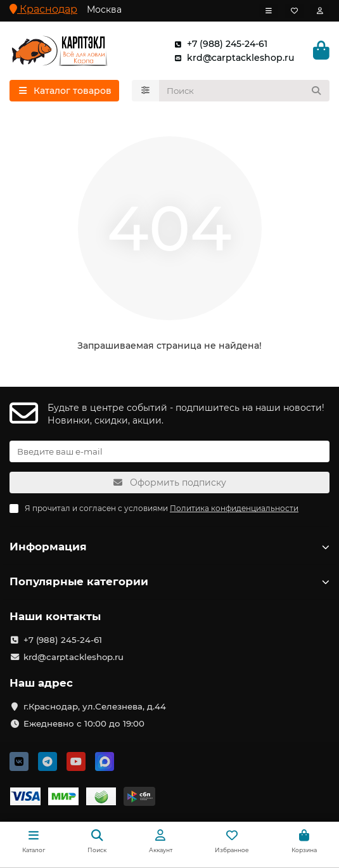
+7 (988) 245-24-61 (218, 44)
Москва (104, 10)
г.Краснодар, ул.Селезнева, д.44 (95, 706)
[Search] (245, 91)
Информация (169, 547)
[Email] (169, 451)
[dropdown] (269, 11)
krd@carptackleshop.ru (232, 58)
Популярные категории (169, 581)
